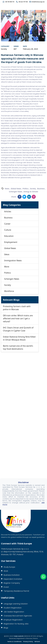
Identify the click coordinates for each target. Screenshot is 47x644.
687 (15, 49)
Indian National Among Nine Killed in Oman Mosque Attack (19, 338)
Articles (8, 211)
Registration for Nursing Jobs (16, 624)
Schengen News (16, 192)
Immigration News (13, 260)
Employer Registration (13, 620)
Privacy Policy (28, 641)
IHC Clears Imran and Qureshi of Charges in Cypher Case (18, 329)
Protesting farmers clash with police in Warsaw (17, 308)
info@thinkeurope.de (38, 2)
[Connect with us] (24, 411)
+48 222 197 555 (23, 2)
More (7, 267)
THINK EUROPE (19, 636)
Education (9, 236)
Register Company (12, 583)
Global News (16, 189)
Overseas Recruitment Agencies (18, 616)
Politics (26, 189)
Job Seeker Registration (14, 612)
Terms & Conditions (14, 641)
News (7, 189)
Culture (8, 230)
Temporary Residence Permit (16, 591)
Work (6, 571)
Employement (11, 242)
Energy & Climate (31, 192)
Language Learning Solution (15, 604)
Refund (37, 641)
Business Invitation (11, 575)
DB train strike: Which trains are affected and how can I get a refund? (18, 318)
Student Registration (12, 608)
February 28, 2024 (30, 49)
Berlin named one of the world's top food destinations (18, 347)
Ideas (7, 254)
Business (41, 189)
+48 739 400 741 (10, 2)
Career (7, 224)
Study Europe (9, 567)
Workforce (9, 291)
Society (4, 49)
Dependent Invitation (13, 579)
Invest (6, 587)
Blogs (6, 628)
